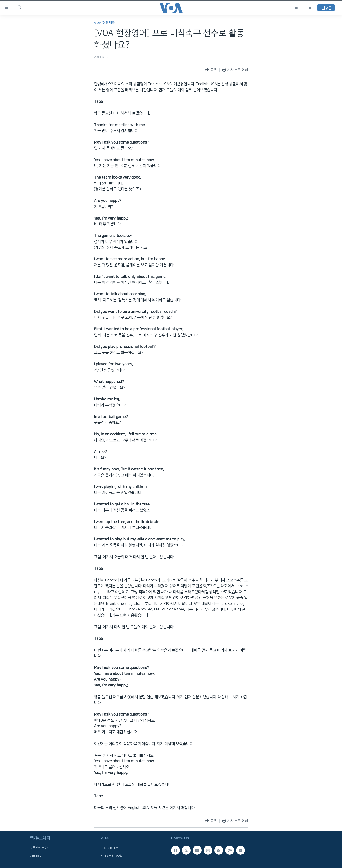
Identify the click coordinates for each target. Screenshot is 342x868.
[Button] (211, 70)
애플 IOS (35, 856)
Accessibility (109, 848)
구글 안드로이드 (40, 848)
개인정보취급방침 (112, 856)
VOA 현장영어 (105, 23)
